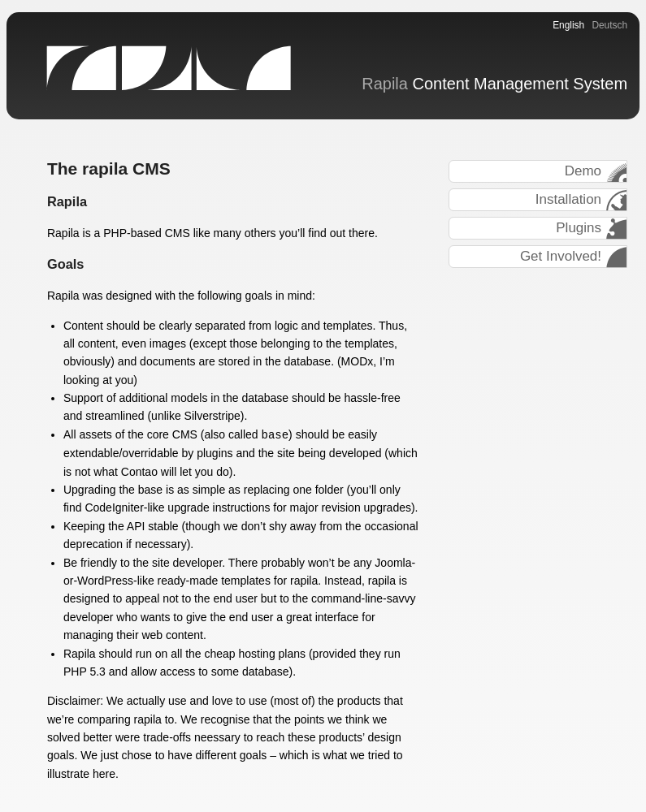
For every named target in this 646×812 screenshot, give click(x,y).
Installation (568, 199)
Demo (583, 171)
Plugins (579, 228)
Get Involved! (561, 256)
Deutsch (609, 25)
